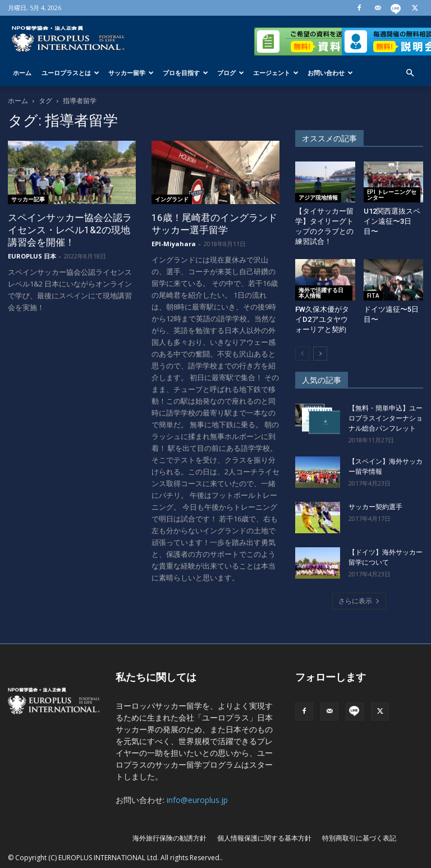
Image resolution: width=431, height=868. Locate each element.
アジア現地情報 (318, 197)
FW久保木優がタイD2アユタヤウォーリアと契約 (322, 319)
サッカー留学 (131, 73)
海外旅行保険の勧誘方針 (169, 838)
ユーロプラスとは (70, 73)
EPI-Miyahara (174, 244)
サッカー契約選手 (375, 507)
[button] (410, 73)
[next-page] (320, 354)
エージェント (276, 73)
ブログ (231, 73)
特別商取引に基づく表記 (359, 838)
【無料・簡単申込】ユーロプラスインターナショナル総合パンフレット (386, 418)
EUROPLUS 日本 (32, 256)
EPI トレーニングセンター (392, 195)
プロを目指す (185, 73)
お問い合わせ (330, 73)
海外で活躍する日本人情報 (321, 293)
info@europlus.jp (197, 800)
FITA (373, 296)
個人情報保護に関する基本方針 (264, 838)
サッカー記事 (28, 199)
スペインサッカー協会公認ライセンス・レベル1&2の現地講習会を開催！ (70, 230)
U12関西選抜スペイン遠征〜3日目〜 (392, 221)
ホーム (22, 73)
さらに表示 (359, 601)
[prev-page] (302, 354)
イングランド (172, 199)
